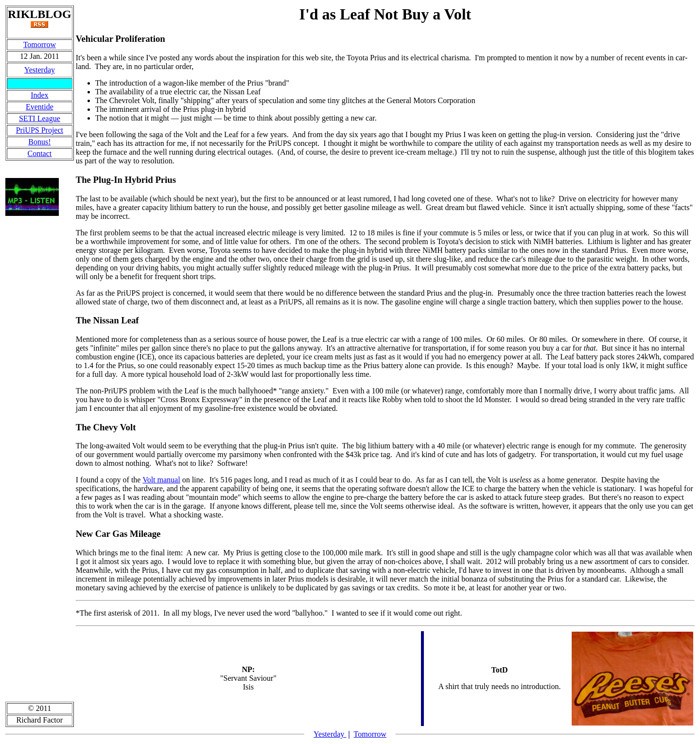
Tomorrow (40, 44)
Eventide (40, 107)
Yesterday (40, 70)
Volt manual (161, 480)
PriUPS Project (40, 130)
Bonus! (39, 142)
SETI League (40, 118)
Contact (39, 153)
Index (39, 95)
